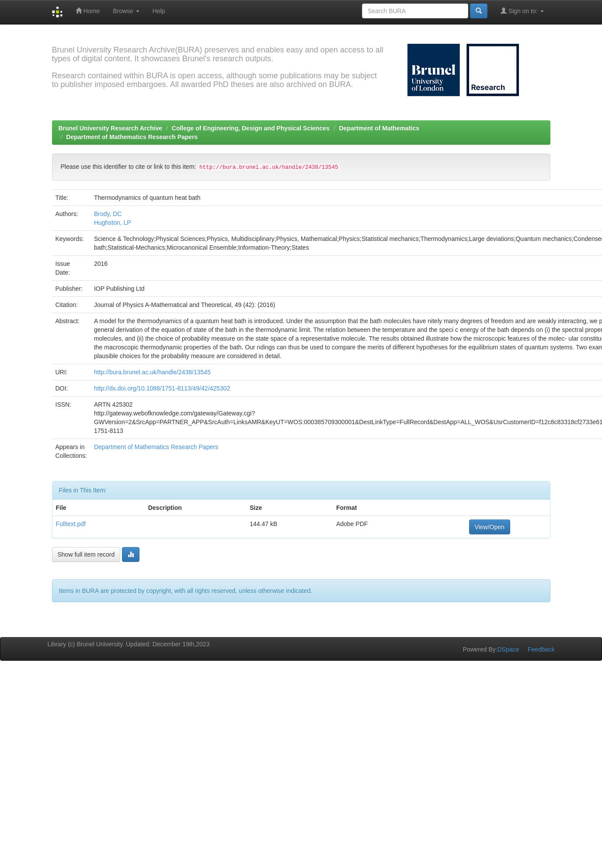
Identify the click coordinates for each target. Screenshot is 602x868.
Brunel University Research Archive (111, 128)
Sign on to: (522, 11)
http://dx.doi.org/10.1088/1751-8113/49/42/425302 (162, 388)
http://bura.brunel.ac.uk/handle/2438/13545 (152, 372)
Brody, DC (108, 214)
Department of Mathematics (379, 128)
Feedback (541, 649)
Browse (126, 11)
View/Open (490, 527)
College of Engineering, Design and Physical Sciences (251, 128)
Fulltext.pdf (71, 524)
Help (159, 11)
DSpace (508, 649)
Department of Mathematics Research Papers (132, 137)
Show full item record (86, 554)
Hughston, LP (113, 223)
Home (88, 11)
